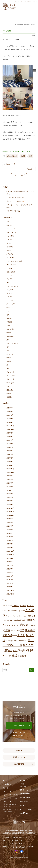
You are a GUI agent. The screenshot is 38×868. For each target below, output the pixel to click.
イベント (9, 240)
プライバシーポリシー (27, 809)
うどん (9, 243)
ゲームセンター (11, 265)
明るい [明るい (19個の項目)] (15, 636)
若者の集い (10, 390)
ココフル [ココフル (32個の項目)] (32, 616)
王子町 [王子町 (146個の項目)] (21, 635)
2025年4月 (10, 451)
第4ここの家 (8, 801)
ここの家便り (11, 272)
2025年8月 (10, 437)
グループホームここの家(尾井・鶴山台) (11, 810)
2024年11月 (10, 469)
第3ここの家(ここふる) (10, 799)
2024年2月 (10, 501)
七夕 (8, 315)
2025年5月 (10, 447)
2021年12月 (10, 590)
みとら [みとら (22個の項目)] (8, 616)
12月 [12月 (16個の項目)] (4, 606)
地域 (30, 156)
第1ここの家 (10, 372)
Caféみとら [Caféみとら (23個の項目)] (7, 611)
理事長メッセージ (19, 757)
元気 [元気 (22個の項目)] (12, 625)
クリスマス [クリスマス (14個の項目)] (21, 616)
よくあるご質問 (25, 798)
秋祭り (9, 368)
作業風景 (9, 322)
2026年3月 (10, 412)
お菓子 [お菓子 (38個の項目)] (22, 611)
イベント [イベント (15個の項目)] (14, 616)
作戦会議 (29, 169)
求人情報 (22, 805)
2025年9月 (10, 433)
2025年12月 (10, 422)
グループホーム (12, 156)
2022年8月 (10, 565)
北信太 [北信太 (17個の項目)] (18, 625)
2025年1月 (10, 462)
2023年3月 (10, 540)
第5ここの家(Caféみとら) (11, 804)
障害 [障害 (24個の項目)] (19, 656)
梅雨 (8, 351)
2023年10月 (10, 515)
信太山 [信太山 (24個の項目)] (7, 625)
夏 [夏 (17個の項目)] (11, 631)
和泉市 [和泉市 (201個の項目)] (24, 625)
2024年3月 (10, 497)
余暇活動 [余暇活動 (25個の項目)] (22, 620)
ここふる (9, 275)
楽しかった (10, 354)
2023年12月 (10, 508)
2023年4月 (10, 537)
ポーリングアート (12, 304)
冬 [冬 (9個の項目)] (14, 626)
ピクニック (10, 300)
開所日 (9, 394)
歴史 (23, 784)
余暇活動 (9, 318)
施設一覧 (5, 788)
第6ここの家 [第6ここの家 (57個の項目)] (16, 645)
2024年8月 (10, 479)
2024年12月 (10, 465)
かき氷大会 (10, 254)
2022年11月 (10, 555)
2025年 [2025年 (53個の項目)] (30, 605)
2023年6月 (10, 530)
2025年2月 (10, 458)
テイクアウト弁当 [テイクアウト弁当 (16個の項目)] (8, 620)
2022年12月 (10, 551)
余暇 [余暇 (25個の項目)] (16, 620)
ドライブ (9, 293)
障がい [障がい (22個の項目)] (15, 651)
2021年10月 (10, 594)
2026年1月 (10, 419)
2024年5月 (10, 490)
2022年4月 (10, 580)
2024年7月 (10, 483)
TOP (16, 25)
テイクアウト (11, 290)
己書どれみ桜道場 (12, 343)
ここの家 (9, 268)
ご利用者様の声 (25, 794)
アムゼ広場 (10, 236)
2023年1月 (10, 548)
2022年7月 (10, 569)
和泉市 (23, 156)
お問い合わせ (24, 801)
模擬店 (9, 358)
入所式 (9, 326)
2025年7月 (10, 440)
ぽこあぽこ (10, 308)
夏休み (9, 340)
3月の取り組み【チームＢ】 (15, 198)
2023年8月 (10, 522)
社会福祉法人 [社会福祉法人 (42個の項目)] (12, 640)
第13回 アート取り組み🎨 (15, 201)
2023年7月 (10, 526)
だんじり (9, 283)
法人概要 (19, 750)
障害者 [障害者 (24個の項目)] (24, 656)
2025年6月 (10, 444)
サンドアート (11, 279)
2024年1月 (10, 505)
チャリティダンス (12, 286)
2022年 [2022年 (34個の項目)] (9, 606)
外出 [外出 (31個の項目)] (14, 631)
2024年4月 (10, 494)
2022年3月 (10, 583)
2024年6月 (10, 487)
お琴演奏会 (10, 247)
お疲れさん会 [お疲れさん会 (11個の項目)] (15, 611)
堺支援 (9, 333)
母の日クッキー (11, 164)
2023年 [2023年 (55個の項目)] (16, 605)
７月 (8, 222)
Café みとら (10, 225)
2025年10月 (10, 429)
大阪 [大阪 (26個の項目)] (18, 631)
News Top (19, 175)
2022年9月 (10, 562)
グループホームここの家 (22, 152)
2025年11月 (10, 426)
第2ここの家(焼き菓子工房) (11, 795)
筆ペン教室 (10, 383)
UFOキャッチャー (12, 229)
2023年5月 (10, 533)
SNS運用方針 (24, 813)
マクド (9, 311)
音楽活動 (9, 397)
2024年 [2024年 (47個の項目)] (23, 605)
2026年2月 (10, 415)
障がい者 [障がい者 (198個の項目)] (24, 650)
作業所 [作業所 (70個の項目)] (29, 620)
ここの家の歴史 (19, 764)
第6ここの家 (10, 379)
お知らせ (11, 152)
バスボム (9, 297)
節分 (8, 386)
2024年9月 (10, 476)
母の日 (9, 361)
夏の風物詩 (10, 336)
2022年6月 (10, 573)
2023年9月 (10, 519)
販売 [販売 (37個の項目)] (10, 651)
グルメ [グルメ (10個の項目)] (26, 616)
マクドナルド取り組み (14, 211)
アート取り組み (11, 233)
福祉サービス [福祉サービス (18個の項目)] (23, 641)
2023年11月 (10, 512)
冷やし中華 (10, 329)
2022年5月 (10, 576)
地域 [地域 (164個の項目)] (7, 630)
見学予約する (19, 725)
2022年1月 (10, 587)
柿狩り (9, 347)
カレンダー (10, 258)
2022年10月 (10, 558)
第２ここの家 (11, 376)
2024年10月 (10, 472)
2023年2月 (10, 544)
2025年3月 (10, 454)
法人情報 (24, 787)
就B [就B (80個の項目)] (22, 630)
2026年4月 (10, 408)
